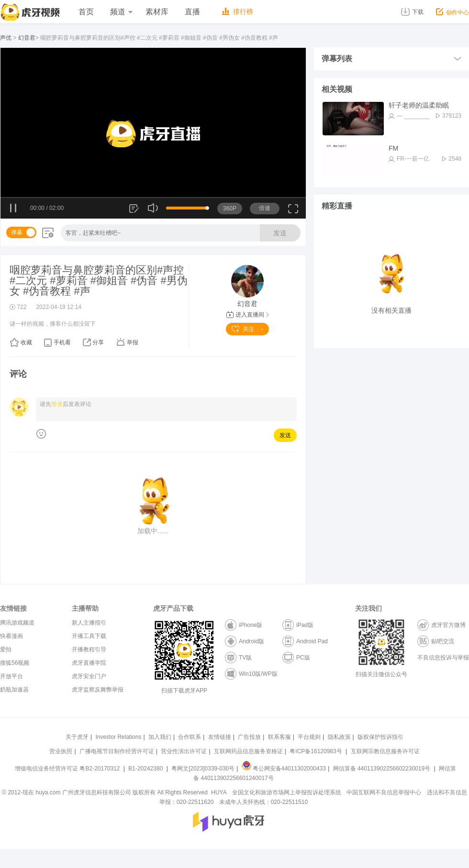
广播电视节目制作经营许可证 (117, 751)
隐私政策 (339, 737)
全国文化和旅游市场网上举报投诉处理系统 (287, 792)
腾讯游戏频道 (17, 623)
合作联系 (190, 737)
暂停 (14, 209)
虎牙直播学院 (89, 663)
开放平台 (11, 676)
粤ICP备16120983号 (316, 751)
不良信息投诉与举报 (443, 658)
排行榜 (238, 11)
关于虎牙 (77, 737)
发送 (280, 233)
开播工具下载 (89, 636)
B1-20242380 (146, 769)
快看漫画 (11, 636)
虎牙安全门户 (89, 676)
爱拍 (6, 649)
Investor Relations (118, 737)
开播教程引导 (89, 649)
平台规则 (309, 737)
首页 (86, 12)
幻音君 (27, 38)
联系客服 (279, 737)
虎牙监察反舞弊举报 (98, 690)
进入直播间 (248, 315)
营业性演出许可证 (184, 751)
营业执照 (61, 751)
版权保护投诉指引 (380, 737)
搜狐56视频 (15, 663)
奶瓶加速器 (14, 690)
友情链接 (220, 737)
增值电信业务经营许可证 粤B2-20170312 (68, 769)
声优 (6, 38)
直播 (192, 12)
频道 (121, 12)
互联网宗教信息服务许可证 (385, 751)
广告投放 (249, 737)
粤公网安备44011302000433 (284, 769)
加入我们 (160, 737)
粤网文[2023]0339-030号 (203, 769)
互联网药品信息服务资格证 (248, 751)
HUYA (219, 792)
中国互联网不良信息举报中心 (384, 792)
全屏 (293, 212)
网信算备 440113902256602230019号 (381, 769)
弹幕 (17, 232)
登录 (57, 404)
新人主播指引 (89, 623)
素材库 (157, 12)
